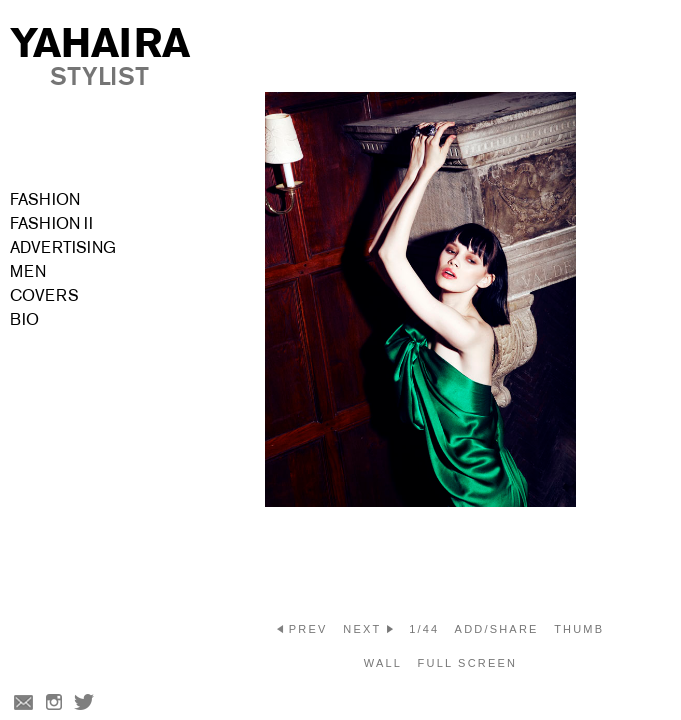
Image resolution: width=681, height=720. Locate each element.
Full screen (468, 663)
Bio (24, 319)
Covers (44, 295)
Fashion (45, 199)
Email (22, 704)
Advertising (63, 247)
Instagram (54, 704)
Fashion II (51, 223)
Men (28, 271)
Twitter (86, 704)
